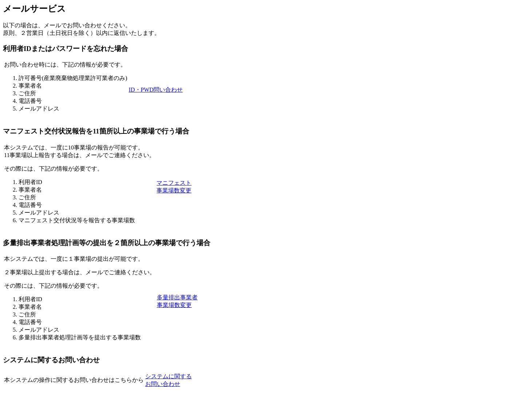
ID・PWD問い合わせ (156, 90)
